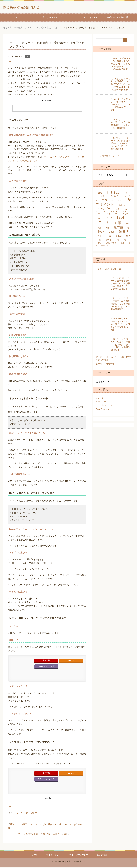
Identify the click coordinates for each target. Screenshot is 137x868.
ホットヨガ (19, 814)
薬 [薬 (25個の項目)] (100, 240)
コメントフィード (104, 406)
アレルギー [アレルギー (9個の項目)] (115, 197)
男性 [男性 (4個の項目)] (100, 237)
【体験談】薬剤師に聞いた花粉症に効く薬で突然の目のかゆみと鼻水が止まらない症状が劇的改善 (120, 85)
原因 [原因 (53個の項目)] (120, 218)
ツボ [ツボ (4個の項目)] (125, 212)
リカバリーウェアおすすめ (85, 18)
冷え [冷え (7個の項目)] (100, 219)
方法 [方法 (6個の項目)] (107, 229)
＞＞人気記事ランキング (107, 157)
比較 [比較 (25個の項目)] (101, 233)
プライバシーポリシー (78, 856)
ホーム (19, 18)
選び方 (34, 814)
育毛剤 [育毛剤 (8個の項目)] (119, 237)
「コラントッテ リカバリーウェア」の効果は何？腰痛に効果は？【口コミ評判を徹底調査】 (121, 345)
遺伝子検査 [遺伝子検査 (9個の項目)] (111, 244)
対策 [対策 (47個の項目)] (118, 224)
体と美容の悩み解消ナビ (29, 7)
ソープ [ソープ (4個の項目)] (104, 212)
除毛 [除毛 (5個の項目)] (123, 244)
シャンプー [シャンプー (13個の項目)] (104, 209)
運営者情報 (102, 856)
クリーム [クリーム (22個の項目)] (108, 201)
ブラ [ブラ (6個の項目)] (117, 215)
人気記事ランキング (52, 18)
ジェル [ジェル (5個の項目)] (117, 210)
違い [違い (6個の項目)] (100, 244)
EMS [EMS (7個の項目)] (100, 194)
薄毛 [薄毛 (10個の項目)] (128, 237)
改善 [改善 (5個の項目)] (100, 229)
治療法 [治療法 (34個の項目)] (124, 233)
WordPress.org (102, 410)
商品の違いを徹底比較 (118, 18)
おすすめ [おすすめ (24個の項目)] (113, 193)
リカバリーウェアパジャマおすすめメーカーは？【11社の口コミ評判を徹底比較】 (120, 105)
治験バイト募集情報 (105, 365)
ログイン (100, 399)
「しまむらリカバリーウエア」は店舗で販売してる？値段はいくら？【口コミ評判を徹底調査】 (120, 144)
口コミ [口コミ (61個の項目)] (104, 224)
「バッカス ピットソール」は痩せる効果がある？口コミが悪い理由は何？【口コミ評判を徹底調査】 (121, 65)
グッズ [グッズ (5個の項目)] (121, 201)
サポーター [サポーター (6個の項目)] (123, 206)
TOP (17, 28)
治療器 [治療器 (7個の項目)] (111, 233)
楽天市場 (46, 661)
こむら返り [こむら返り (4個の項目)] (102, 197)
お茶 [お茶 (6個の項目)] (126, 194)
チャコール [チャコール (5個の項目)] (115, 212)
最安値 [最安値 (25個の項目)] (118, 228)
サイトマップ (53, 856)
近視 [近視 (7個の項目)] (117, 241)
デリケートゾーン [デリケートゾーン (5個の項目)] (104, 215)
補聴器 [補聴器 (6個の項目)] (108, 241)
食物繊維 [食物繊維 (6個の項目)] (105, 247)
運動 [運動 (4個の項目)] (125, 241)
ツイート (12, 62)
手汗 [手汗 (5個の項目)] (128, 224)
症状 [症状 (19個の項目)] (108, 237)
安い (28, 814)
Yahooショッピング (46, 667)
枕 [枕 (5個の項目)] (128, 229)
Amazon (71, 661)
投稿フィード (102, 402)
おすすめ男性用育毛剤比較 (108, 269)
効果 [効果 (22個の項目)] (109, 219)
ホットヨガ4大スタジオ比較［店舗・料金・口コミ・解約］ (40, 835)
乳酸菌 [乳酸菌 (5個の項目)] (126, 215)
